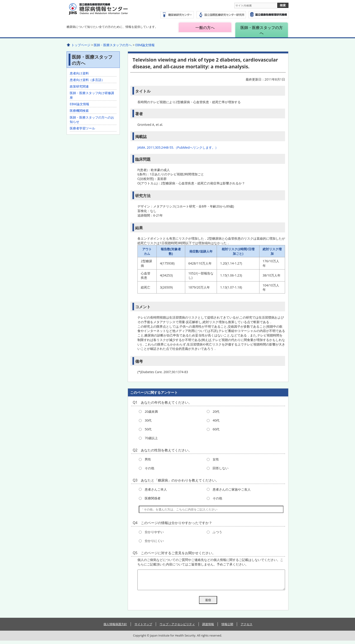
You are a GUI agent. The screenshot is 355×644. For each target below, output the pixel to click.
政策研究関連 (79, 86)
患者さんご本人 (156, 489)
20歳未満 (151, 411)
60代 (216, 429)
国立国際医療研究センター (269, 15)
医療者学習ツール (82, 128)
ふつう (217, 532)
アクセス (247, 627)
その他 (149, 468)
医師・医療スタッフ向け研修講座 (92, 95)
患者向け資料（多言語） (87, 80)
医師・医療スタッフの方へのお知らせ (92, 120)
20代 (216, 411)
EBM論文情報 (145, 45)
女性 (216, 459)
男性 (148, 459)
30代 (148, 420)
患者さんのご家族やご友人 (232, 489)
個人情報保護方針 (115, 627)
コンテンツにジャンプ (0, 0)
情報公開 (227, 627)
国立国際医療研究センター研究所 (221, 15)
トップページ (81, 45)
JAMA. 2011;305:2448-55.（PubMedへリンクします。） (178, 147)
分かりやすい (154, 532)
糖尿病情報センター (110, 12)
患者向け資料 (79, 73)
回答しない (221, 468)
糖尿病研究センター (177, 15)
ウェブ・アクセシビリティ (177, 627)
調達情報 (208, 627)
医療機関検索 (79, 111)
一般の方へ (205, 27)
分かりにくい (154, 541)
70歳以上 (151, 438)
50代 (148, 429)
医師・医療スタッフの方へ (262, 30)
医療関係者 (153, 498)
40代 (216, 420)
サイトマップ (143, 627)
